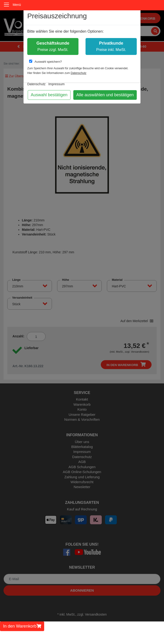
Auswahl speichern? (45, 62)
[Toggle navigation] (6, 5)
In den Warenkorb (22, 626)
